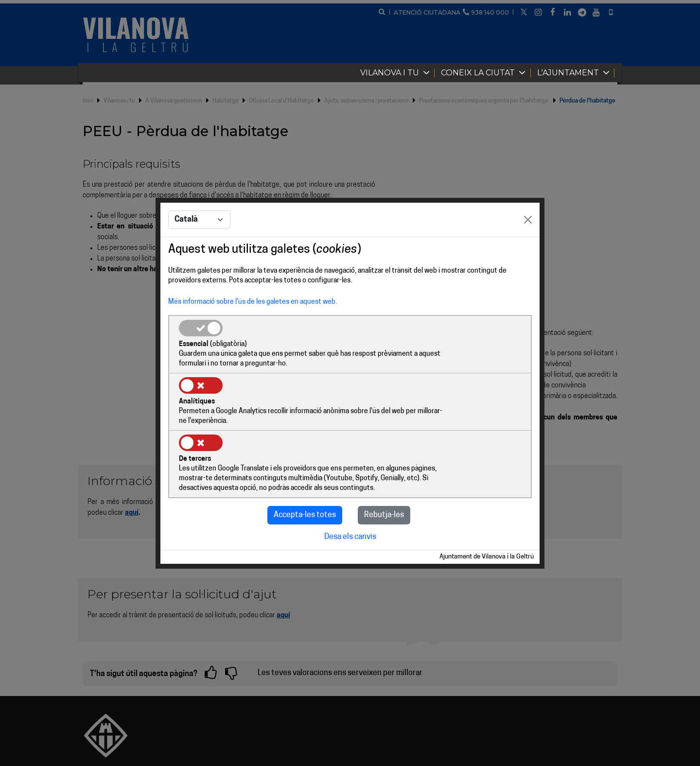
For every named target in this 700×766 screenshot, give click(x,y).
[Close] (528, 249)
